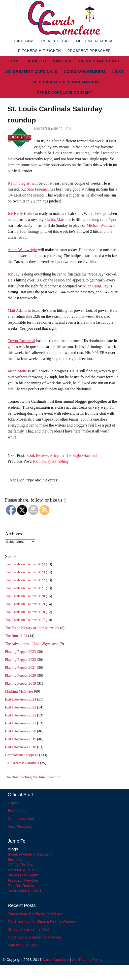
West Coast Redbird (24, 891)
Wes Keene (44, 129)
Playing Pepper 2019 (20, 683)
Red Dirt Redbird (22, 885)
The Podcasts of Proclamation (64, 82)
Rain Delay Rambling (51, 461)
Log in (13, 803)
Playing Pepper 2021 (20, 667)
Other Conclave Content (64, 92)
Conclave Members (85, 72)
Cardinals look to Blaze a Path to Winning (42, 921)
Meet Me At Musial (95, 41)
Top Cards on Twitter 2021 (25, 588)
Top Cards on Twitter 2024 (25, 564)
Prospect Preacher (89, 51)
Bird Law (24, 41)
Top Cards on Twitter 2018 (25, 612)
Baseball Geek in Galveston (31, 854)
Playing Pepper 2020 (20, 675)
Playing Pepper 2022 (20, 660)
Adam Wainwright (22, 250)
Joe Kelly (15, 214)
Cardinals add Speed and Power (34, 937)
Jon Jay (14, 274)
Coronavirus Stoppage (22, 755)
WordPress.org (20, 826)
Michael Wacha (99, 225)
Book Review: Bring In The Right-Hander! (62, 455)
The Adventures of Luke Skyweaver (32, 644)
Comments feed (21, 818)
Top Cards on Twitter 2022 (25, 580)
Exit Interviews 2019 (21, 739)
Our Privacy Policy (87, 960)
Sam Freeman (38, 189)
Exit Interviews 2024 (21, 699)
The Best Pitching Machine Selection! (33, 777)
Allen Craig (92, 286)
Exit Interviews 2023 (21, 707)
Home (15, 61)
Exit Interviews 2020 (21, 731)
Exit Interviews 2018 (21, 747)
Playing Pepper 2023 (20, 652)
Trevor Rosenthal (21, 341)
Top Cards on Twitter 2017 (25, 620)
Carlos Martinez (58, 219)
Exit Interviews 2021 (21, 723)
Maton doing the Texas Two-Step (35, 913)
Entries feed (18, 810)
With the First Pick (23, 945)
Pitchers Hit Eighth (40, 51)
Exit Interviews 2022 (21, 715)
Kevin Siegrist (19, 183)
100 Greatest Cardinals (31, 72)
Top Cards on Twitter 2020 (25, 596)
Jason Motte (17, 371)
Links (118, 72)
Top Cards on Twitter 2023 (25, 572)
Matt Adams (17, 310)
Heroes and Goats (99, 61)
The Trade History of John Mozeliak (32, 628)
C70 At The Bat (54, 41)
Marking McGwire (19, 691)
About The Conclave (50, 61)
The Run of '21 (16, 636)
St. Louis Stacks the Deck (29, 929)
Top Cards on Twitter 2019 (25, 604)
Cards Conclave (56, 960)
